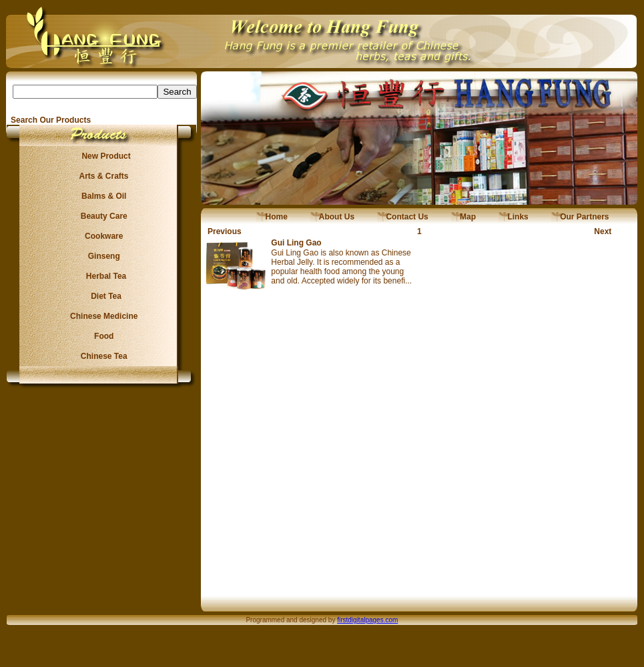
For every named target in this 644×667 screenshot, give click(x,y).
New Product (102, 156)
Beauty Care (101, 216)
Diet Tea (102, 296)
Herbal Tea (101, 276)
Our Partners (580, 217)
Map (463, 217)
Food (102, 336)
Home (272, 217)
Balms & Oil (102, 196)
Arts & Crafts (102, 176)
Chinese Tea (102, 356)
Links (514, 217)
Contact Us (403, 217)
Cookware (102, 236)
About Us (332, 217)
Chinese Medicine (102, 316)
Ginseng (101, 256)
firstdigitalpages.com (367, 620)
